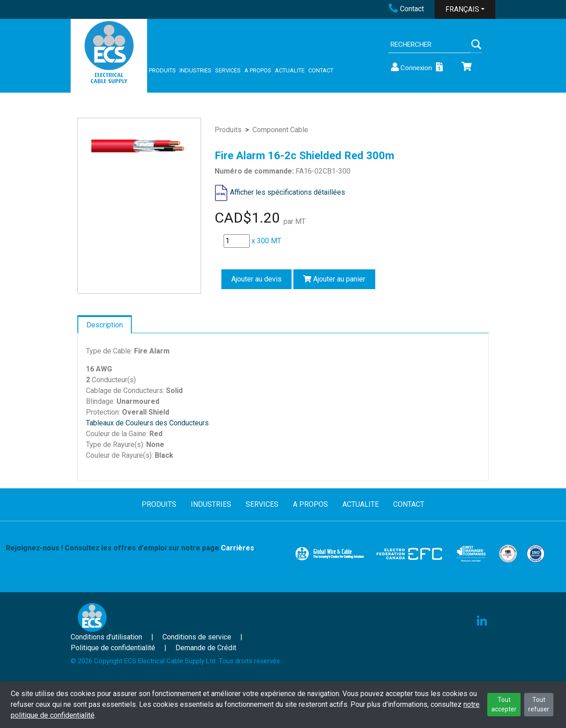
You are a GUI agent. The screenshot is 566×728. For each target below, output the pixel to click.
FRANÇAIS (462, 9)
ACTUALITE (290, 70)
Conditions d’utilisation (106, 637)
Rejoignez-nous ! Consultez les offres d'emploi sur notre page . (131, 548)
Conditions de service (197, 637)
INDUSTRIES (195, 70)
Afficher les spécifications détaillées (287, 192)
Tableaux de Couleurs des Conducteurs (147, 423)
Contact (406, 9)
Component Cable (280, 130)
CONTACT (321, 70)
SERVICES (228, 70)
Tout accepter (504, 704)
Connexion (411, 67)
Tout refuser (539, 704)
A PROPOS (258, 70)
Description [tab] (105, 325)
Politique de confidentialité (113, 648)
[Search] (429, 45)
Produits (228, 130)
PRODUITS (162, 70)
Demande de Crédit (206, 648)
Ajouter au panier (334, 279)
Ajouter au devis (256, 279)
